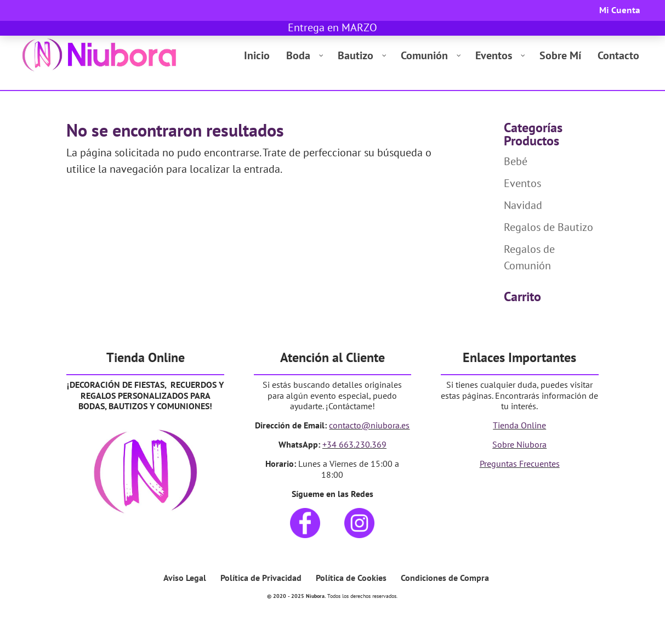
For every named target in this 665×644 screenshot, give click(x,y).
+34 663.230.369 (354, 444)
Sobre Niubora (519, 444)
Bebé (516, 161)
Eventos (522, 183)
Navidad (523, 205)
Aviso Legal (185, 578)
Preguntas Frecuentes (520, 464)
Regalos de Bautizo (549, 227)
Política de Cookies (351, 578)
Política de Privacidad (261, 578)
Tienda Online (519, 425)
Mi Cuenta (620, 11)
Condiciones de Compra (445, 578)
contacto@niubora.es (369, 425)
